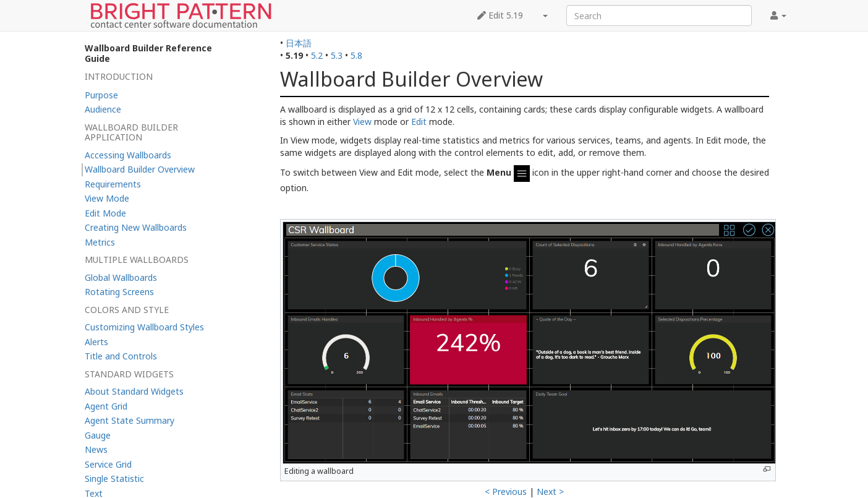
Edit (419, 122)
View (362, 122)
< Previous (506, 492)
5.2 (317, 55)
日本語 (299, 43)
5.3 (337, 55)
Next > (550, 492)
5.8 (356, 55)
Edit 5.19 (500, 15)
